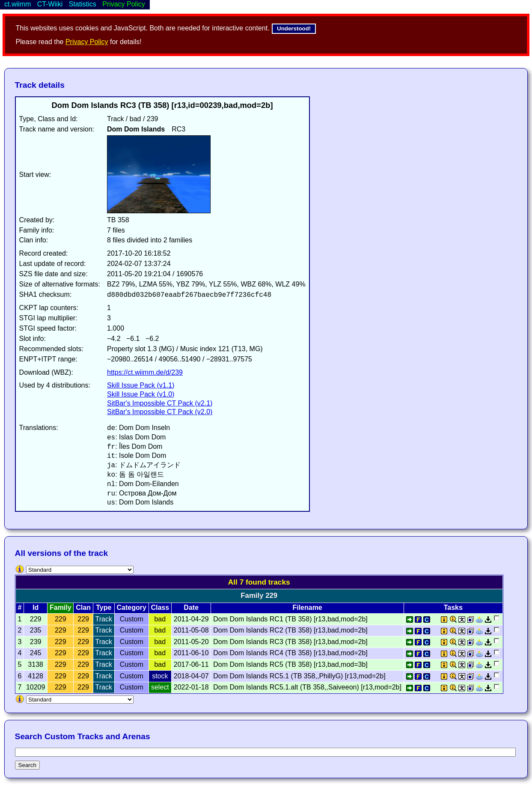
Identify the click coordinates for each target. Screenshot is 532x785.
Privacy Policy (87, 42)
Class (160, 607)
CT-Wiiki (50, 4)
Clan (83, 607)
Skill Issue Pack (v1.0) (141, 394)
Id (36, 607)
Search (27, 765)
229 (61, 619)
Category (132, 607)
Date (191, 607)
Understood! (294, 28)
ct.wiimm (18, 4)
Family (61, 607)
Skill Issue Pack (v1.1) (141, 385)
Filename (307, 607)
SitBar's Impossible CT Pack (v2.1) (160, 403)
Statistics (83, 4)
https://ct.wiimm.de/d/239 (145, 372)
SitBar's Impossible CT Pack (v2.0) (160, 412)
